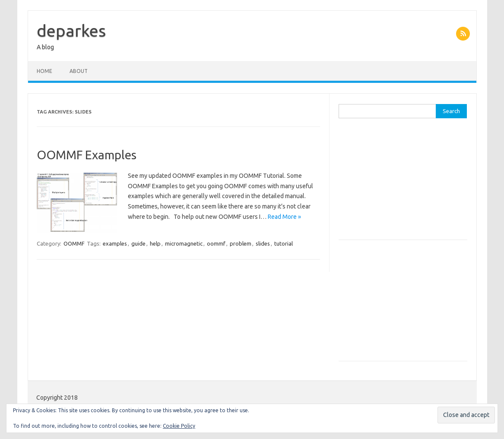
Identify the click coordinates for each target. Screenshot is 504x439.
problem (241, 243)
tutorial (284, 243)
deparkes (71, 31)
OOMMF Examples (87, 155)
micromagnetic (184, 243)
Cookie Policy (179, 426)
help (155, 243)
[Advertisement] (403, 183)
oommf (216, 243)
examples (115, 243)
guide (138, 243)
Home (44, 71)
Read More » (284, 217)
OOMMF (74, 243)
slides (263, 243)
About (79, 71)
